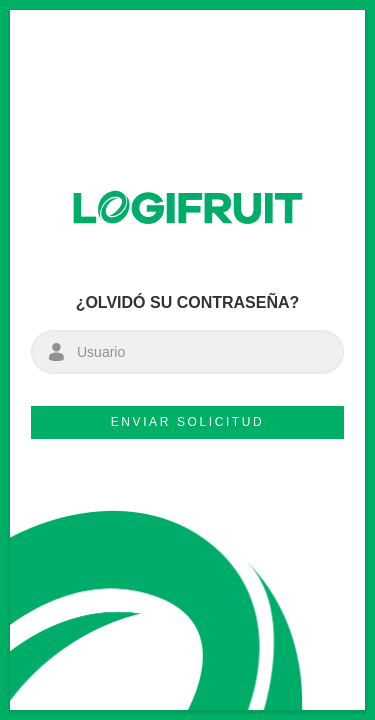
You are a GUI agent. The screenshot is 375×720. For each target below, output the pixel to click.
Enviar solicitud (188, 422)
